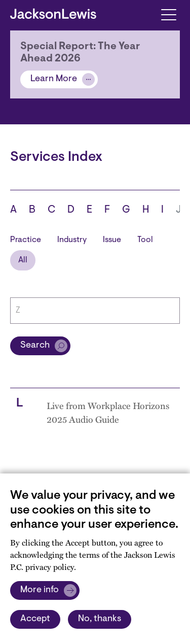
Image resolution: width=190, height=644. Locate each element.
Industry (72, 240)
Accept (35, 619)
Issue (112, 240)
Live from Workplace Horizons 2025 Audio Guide (108, 412)
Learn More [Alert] (54, 79)
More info (40, 590)
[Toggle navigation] (168, 14)
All (23, 260)
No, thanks (100, 619)
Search (35, 346)
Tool (145, 240)
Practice (26, 240)
